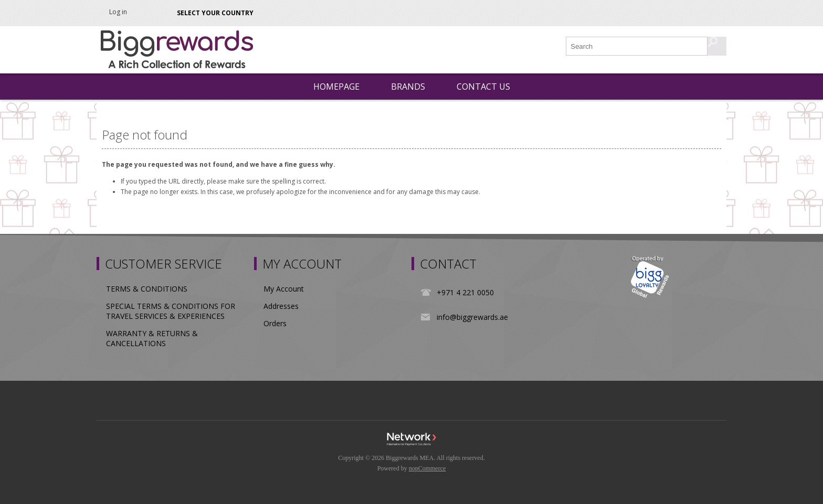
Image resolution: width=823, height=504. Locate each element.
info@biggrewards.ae (472, 317)
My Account (284, 289)
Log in (118, 12)
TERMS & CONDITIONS (147, 289)
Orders (275, 323)
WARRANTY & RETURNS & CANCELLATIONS (152, 338)
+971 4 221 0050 (465, 292)
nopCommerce (428, 468)
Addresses (281, 306)
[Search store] (637, 46)
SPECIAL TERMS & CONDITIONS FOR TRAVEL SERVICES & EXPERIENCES (171, 311)
